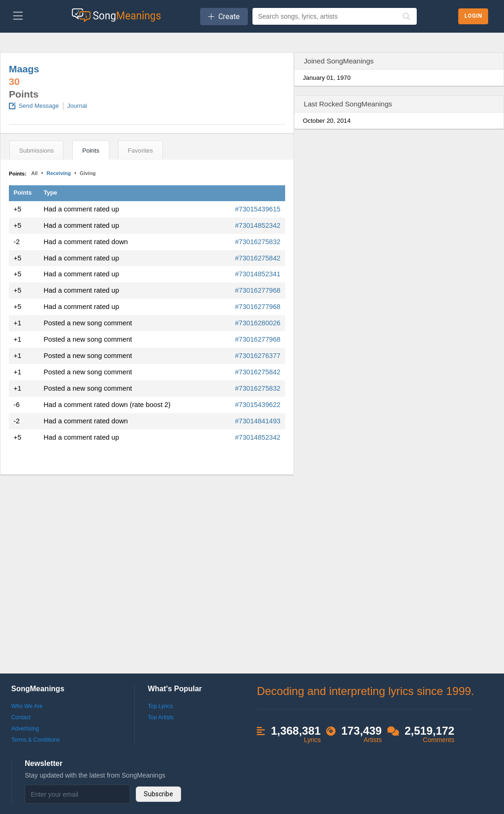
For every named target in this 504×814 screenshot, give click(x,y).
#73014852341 (258, 274)
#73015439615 (258, 209)
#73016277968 (258, 290)
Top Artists (161, 717)
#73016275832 (258, 242)
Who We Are (27, 706)
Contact (21, 717)
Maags (24, 69)
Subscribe (158, 794)
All (35, 173)
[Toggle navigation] (18, 16)
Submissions (36, 151)
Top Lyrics (161, 706)
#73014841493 (258, 421)
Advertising (25, 729)
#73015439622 (258, 405)
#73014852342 (258, 225)
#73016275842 (258, 258)
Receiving (59, 173)
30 (14, 81)
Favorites (140, 151)
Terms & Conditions (35, 740)
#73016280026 (258, 323)
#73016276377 (258, 356)
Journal (77, 106)
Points (91, 151)
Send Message (39, 106)
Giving (88, 173)
